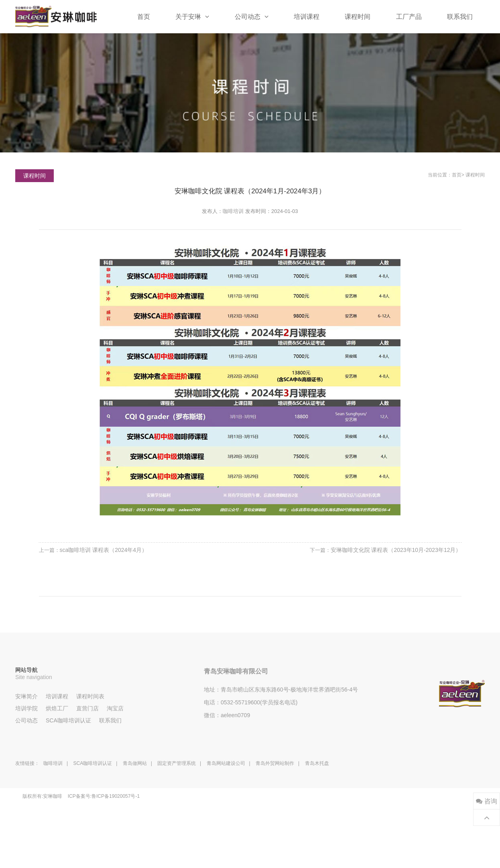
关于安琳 (192, 16)
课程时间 (358, 17)
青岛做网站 (135, 763)
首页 (144, 17)
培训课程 (307, 17)
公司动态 (252, 16)
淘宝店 (115, 708)
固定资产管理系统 (177, 763)
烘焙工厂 (57, 708)
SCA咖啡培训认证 (68, 720)
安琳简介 (26, 696)
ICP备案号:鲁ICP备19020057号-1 (104, 796)
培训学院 (26, 708)
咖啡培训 (233, 211)
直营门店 (87, 708)
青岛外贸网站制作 (275, 763)
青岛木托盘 (317, 763)
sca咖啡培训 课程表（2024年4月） (104, 550)
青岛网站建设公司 (226, 763)
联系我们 (460, 17)
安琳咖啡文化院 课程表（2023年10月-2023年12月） (396, 550)
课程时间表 (90, 696)
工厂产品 (409, 17)
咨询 (486, 801)
